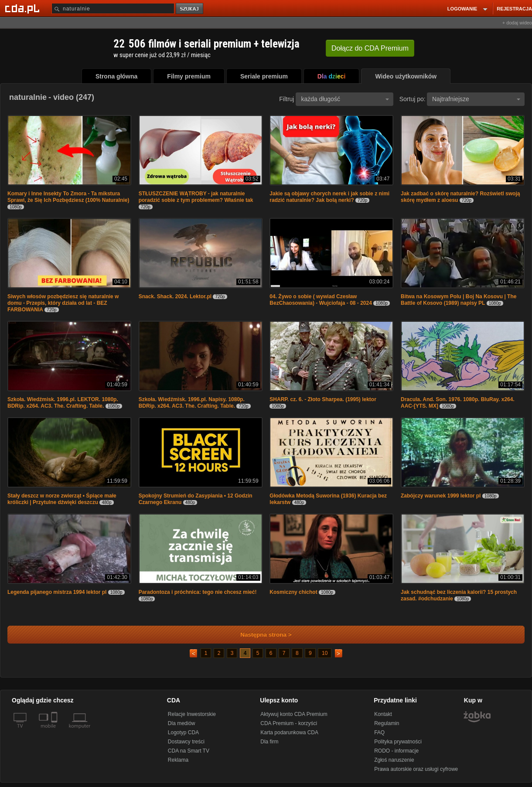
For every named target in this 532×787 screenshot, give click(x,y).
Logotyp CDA (183, 732)
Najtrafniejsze (476, 99)
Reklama (178, 760)
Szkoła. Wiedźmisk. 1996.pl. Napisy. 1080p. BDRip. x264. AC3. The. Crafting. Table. (192, 403)
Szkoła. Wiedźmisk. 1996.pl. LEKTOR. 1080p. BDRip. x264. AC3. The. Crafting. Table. (63, 403)
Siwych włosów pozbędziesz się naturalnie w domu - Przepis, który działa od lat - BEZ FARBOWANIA (63, 303)
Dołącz (370, 48)
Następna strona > (260, 635)
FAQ (379, 732)
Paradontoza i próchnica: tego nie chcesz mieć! (198, 592)
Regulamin (387, 723)
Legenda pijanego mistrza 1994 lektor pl (57, 592)
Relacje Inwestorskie (192, 714)
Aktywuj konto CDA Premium (294, 714)
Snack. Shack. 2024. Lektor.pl (175, 296)
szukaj (190, 9)
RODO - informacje (396, 751)
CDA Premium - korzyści (289, 723)
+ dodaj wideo (517, 23)
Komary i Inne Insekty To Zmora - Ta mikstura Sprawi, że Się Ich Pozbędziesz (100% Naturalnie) (68, 197)
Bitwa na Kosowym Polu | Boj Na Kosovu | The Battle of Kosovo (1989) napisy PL (459, 300)
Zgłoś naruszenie (394, 760)
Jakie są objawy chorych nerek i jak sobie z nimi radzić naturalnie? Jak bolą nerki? (329, 197)
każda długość (345, 99)
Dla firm (269, 742)
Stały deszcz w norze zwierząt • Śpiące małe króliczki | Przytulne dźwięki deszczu (62, 499)
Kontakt (383, 714)
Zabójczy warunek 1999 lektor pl (441, 496)
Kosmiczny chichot (293, 592)
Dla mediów (182, 723)
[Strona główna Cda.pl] (24, 8)
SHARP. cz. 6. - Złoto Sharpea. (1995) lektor (323, 399)
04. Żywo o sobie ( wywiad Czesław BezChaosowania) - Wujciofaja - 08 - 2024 (321, 300)
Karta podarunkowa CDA (289, 732)
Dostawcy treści (186, 742)
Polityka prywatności (398, 742)
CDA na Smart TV (189, 751)
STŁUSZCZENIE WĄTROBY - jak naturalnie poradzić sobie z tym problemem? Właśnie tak (196, 197)
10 (325, 653)
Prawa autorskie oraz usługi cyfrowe (416, 769)
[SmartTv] (55, 731)
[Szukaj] (113, 9)
